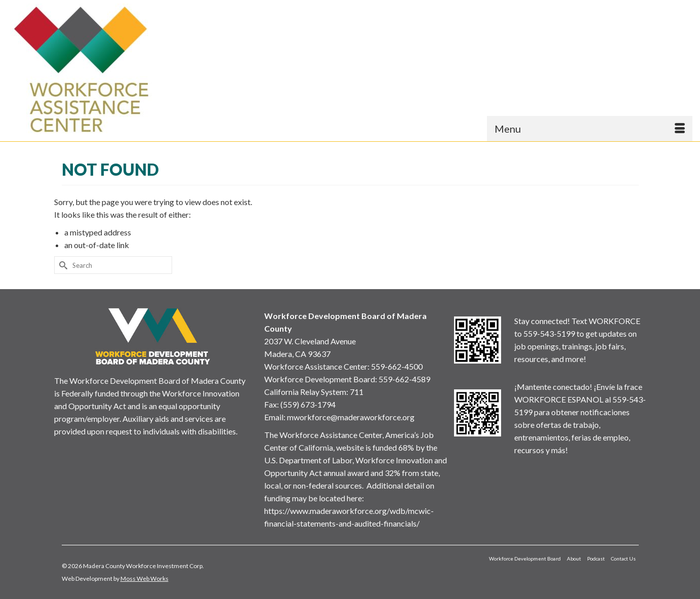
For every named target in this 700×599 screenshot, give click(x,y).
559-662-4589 (404, 379)
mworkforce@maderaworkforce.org (351, 417)
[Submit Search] (62, 265)
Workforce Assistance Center (316, 366)
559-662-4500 (397, 366)
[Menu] (590, 129)
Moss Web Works (145, 578)
